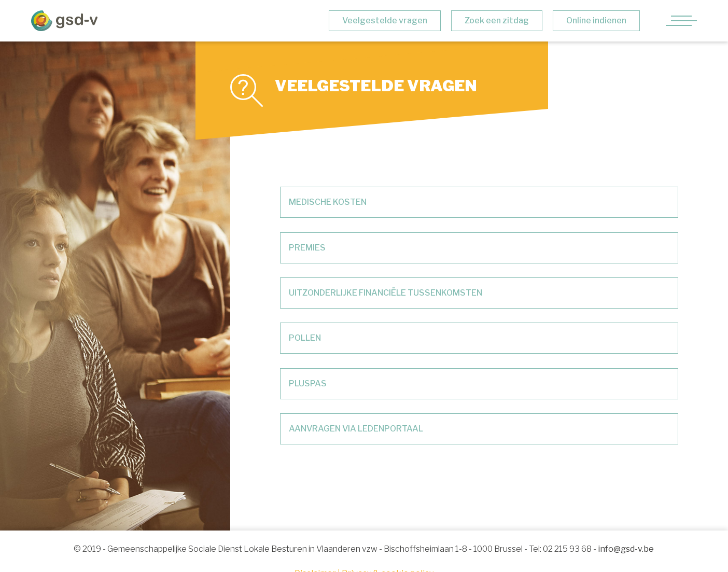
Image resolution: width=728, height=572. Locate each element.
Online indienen (596, 20)
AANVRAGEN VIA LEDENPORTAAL (356, 429)
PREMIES (307, 248)
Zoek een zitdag (497, 20)
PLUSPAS (308, 383)
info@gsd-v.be (626, 549)
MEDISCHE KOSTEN (328, 202)
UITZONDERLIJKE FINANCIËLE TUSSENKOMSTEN (386, 293)
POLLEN (305, 338)
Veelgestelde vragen (385, 20)
